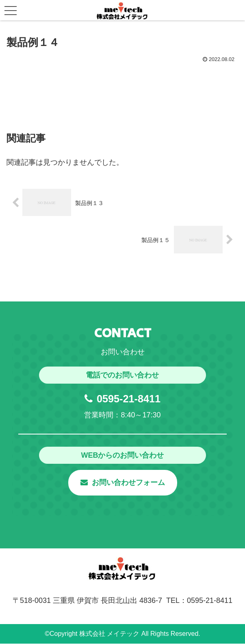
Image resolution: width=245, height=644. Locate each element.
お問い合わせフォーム (123, 483)
